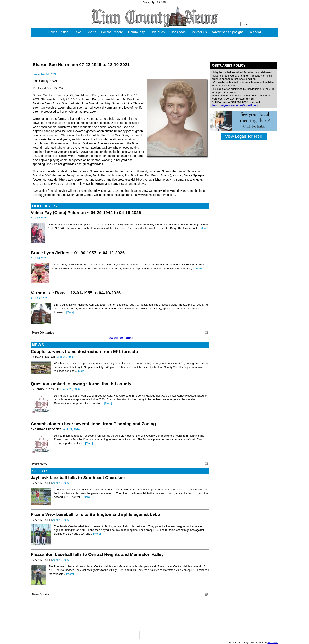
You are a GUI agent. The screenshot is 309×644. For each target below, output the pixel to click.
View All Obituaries (120, 338)
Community (136, 32)
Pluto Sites (272, 642)
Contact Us (199, 32)
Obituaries (157, 32)
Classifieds (178, 32)
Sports (91, 32)
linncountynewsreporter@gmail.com (235, 105)
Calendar (254, 32)
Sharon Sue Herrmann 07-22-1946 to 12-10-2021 (81, 65)
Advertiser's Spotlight (227, 32)
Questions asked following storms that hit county (81, 384)
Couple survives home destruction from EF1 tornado (84, 351)
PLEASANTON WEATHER (120, 614)
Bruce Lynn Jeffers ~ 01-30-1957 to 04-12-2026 (78, 253)
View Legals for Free (244, 136)
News (78, 32)
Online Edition (58, 32)
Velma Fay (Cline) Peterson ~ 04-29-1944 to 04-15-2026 (86, 212)
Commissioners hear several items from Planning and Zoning (93, 424)
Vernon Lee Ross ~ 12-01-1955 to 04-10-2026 (76, 293)
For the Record (112, 32)
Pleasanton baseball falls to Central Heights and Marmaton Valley (97, 554)
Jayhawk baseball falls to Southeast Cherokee (78, 478)
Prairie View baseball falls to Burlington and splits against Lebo (95, 514)
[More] (204, 228)
